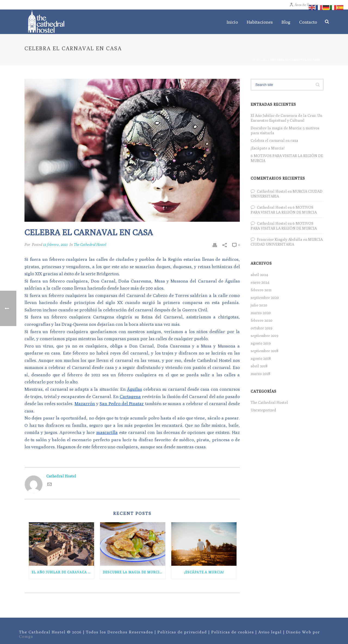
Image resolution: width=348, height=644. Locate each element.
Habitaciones (260, 22)
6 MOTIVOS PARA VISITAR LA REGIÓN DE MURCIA (287, 158)
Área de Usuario (304, 5)
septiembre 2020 (265, 298)
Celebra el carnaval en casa (274, 140)
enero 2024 (260, 282)
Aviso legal (270, 632)
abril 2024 (259, 275)
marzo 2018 (260, 374)
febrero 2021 (261, 290)
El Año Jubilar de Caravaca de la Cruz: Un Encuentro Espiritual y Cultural (63, 572)
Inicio (232, 22)
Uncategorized (263, 410)
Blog (286, 22)
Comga (26, 636)
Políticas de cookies (233, 632)
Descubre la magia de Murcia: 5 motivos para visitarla (134, 572)
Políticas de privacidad (182, 632)
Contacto (308, 22)
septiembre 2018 (265, 351)
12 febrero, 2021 (55, 245)
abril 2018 (259, 366)
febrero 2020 (262, 320)
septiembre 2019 (265, 336)
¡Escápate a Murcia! (204, 572)
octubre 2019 (262, 328)
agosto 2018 (261, 358)
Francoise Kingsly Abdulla (280, 239)
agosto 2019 (261, 343)
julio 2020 (259, 305)
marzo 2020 (261, 313)
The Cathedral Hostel (90, 245)
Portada (261, 60)
